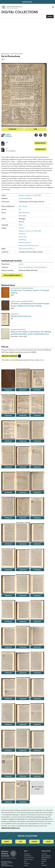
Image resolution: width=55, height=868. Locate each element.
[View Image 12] (37, 455)
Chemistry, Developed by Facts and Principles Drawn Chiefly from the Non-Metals (30, 305)
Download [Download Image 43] (8, 750)
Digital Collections (20, 12)
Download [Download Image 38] (23, 699)
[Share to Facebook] (36, 135)
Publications (15, 288)
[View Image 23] (23, 559)
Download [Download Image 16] (8, 518)
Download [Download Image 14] (23, 492)
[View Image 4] (8, 404)
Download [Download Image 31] (8, 647)
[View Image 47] (23, 765)
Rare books (5, 54)
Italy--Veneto (23, 206)
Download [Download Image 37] (8, 699)
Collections (44, 865)
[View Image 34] (8, 661)
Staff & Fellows (28, 856)
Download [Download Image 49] (8, 802)
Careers (26, 865)
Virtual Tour (44, 854)
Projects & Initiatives (29, 858)
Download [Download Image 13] (8, 492)
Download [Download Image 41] (23, 724)
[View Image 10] (8, 455)
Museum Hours (27, 2)
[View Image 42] (37, 713)
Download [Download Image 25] (8, 595)
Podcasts (44, 861)
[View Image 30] (37, 610)
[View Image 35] (23, 662)
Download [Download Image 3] (37, 390)
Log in (48, 841)
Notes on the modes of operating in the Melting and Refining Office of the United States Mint (31, 333)
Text (20, 209)
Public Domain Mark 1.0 (27, 249)
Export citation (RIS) (10, 356)
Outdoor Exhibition (46, 856)
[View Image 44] (23, 739)
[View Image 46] (8, 765)
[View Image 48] (37, 765)
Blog (43, 863)
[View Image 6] (37, 404)
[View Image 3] (37, 379)
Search (50, 16)
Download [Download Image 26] (23, 595)
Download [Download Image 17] (23, 518)
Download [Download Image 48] (37, 776)
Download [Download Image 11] (23, 467)
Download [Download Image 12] (37, 467)
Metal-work (23, 237)
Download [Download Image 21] (37, 544)
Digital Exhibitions (46, 858)
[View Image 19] (8, 533)
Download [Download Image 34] (8, 673)
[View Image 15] (37, 481)
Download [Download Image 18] (37, 518)
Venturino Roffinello (25, 198)
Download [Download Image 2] (23, 390)
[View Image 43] (8, 739)
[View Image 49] (8, 791)
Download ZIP (41, 149)
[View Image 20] (23, 532)
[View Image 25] (8, 585)
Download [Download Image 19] (8, 544)
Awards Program (28, 859)
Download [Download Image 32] (23, 647)
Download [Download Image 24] (37, 570)
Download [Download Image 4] (8, 415)
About (7, 841)
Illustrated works (16, 54)
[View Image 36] (37, 661)
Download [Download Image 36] (37, 673)
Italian (21, 225)
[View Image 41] (23, 713)
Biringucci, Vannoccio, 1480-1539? (30, 195)
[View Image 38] (23, 687)
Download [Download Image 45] (37, 750)
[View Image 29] (23, 611)
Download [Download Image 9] (37, 441)
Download (12, 129)
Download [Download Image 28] (8, 621)
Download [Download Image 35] (23, 673)
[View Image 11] (23, 456)
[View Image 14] (23, 481)
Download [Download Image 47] (23, 776)
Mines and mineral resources (28, 245)
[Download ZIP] (3, 150)
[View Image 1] (8, 379)
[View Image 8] (23, 430)
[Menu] (53, 7)
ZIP (7, 149)
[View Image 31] (8, 636)
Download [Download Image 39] (37, 699)
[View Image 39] (37, 688)
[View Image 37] (8, 688)
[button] (20, 356)
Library (21, 264)
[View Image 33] (37, 636)
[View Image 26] (23, 584)
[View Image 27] (37, 584)
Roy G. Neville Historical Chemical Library (33, 267)
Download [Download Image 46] (8, 776)
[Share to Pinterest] (41, 135)
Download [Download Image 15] (37, 492)
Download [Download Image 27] (37, 595)
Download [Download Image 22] (8, 570)
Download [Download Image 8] (23, 441)
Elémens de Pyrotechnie (21, 316)
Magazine (44, 859)
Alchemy (22, 228)
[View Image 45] (37, 740)
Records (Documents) (18, 329)
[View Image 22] (8, 558)
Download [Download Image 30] (37, 621)
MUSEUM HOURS (46, 851)
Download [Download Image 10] (8, 467)
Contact (34, 841)
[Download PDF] (3, 143)
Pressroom (27, 863)
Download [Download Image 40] (8, 724)
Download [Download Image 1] (8, 390)
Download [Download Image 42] (37, 724)
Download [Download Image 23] (23, 570)
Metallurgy (22, 240)
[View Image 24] (37, 558)
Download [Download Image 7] (8, 441)
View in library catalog (12, 275)
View (35, 129)
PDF (7, 143)
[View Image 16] (8, 507)
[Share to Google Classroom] (45, 135)
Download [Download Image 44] (23, 750)
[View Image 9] (37, 430)
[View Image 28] (8, 610)
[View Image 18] (37, 507)
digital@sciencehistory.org (10, 828)
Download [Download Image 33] (37, 647)
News (26, 861)
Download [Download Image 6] (37, 415)
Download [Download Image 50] (23, 802)
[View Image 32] (23, 636)
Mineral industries (25, 243)
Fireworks (22, 234)
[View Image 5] (23, 404)
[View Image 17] (23, 507)
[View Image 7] (8, 430)
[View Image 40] (8, 713)
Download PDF (40, 143)
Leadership (27, 854)
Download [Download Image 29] (23, 621)
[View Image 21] (37, 533)
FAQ (21, 841)
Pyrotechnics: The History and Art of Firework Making (30, 291)
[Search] (24, 17)
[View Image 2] (23, 378)
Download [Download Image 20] (23, 544)
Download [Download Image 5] (23, 415)
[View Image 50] (23, 790)
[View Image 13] (8, 481)
